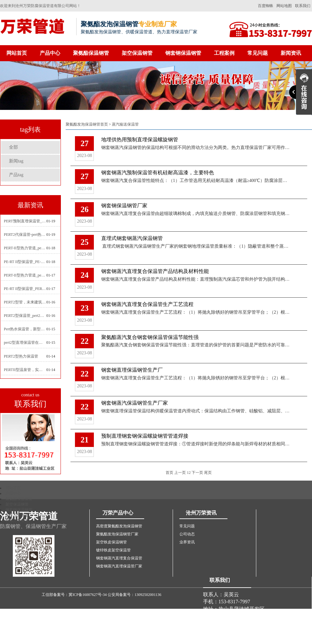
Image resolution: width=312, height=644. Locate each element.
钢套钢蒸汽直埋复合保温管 (119, 558)
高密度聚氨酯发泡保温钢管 (119, 526)
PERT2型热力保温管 (21, 356)
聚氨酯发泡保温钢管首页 (87, 124)
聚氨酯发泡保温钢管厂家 (117, 534)
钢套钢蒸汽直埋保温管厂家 (119, 566)
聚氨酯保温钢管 (91, 53)
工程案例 (224, 53)
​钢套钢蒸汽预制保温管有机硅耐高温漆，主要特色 (158, 173)
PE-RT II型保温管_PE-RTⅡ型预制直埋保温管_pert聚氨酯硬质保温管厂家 (25, 262)
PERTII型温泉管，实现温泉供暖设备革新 (25, 370)
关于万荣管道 (17, 515)
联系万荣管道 (17, 521)
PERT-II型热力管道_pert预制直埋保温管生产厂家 (25, 275)
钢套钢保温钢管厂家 (124, 206)
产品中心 (50, 53)
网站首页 (17, 53)
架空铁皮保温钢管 (111, 542)
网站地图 (284, 6)
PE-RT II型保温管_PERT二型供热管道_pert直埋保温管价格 (25, 289)
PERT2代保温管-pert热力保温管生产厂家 (25, 235)
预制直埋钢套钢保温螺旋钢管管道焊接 (145, 436)
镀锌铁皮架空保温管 (113, 550)
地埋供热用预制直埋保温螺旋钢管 (140, 140)
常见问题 (258, 53)
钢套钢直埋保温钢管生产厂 (132, 370)
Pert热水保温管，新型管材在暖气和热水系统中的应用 (25, 329)
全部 (13, 147)
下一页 (197, 473)
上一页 (180, 473)
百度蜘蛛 (266, 6)
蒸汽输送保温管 (125, 124)
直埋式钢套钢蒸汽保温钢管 (132, 238)
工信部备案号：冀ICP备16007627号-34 (74, 595)
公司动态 (187, 534)
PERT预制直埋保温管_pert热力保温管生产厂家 (25, 221)
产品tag (16, 175)
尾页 (208, 473)
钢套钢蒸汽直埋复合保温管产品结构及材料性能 (155, 271)
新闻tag (16, 161)
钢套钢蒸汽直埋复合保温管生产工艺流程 (147, 304)
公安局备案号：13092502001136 (135, 595)
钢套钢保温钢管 (183, 53)
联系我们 (303, 6)
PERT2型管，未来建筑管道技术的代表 (25, 302)
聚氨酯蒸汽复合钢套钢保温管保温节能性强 (150, 337)
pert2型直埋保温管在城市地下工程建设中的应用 (25, 343)
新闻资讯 (291, 53)
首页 (169, 473)
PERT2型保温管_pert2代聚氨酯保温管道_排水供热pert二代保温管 (25, 316)
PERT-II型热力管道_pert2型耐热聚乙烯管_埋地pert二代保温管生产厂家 (25, 248)
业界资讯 (187, 542)
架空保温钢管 (137, 53)
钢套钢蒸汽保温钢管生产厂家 (135, 403)
